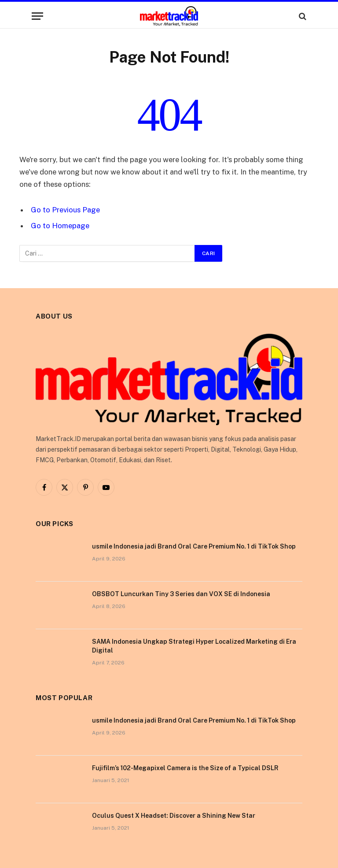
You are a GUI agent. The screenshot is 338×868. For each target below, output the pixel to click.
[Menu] (37, 16)
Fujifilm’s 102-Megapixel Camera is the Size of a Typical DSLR (185, 768)
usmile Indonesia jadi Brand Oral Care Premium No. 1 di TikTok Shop (194, 546)
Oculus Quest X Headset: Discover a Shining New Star (174, 816)
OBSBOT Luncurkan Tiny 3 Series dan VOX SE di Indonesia (181, 594)
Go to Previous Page (65, 210)
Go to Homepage (60, 226)
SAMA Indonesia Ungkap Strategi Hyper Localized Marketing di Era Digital (194, 646)
